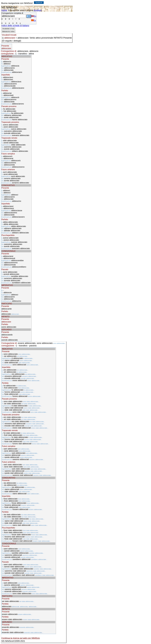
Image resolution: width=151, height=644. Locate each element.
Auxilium (38, 10)
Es (34, 20)
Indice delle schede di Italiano (15, 26)
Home (4, 10)
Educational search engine (21, 10)
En (34, 16)
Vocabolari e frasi (8, 29)
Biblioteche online (8, 32)
